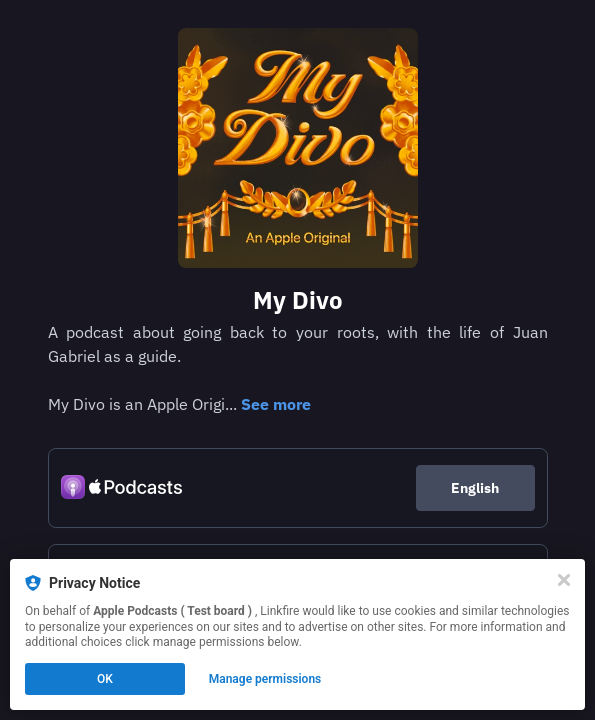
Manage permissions (265, 679)
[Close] (564, 580)
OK (105, 679)
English (475, 488)
